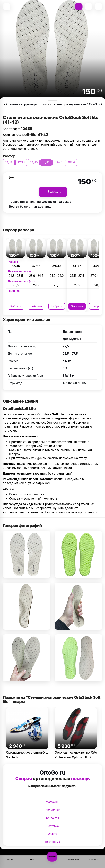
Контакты (52, 818)
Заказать (77, 306)
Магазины (52, 802)
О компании (53, 810)
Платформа (52, 842)
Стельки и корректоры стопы (27, 104)
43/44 (59, 162)
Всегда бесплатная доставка (30, 207)
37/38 (21, 162)
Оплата (52, 834)
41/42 (46, 162)
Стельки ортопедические (68, 104)
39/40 (34, 162)
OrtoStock (96, 104)
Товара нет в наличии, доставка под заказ (40, 202)
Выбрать (16, 306)
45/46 (71, 162)
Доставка (52, 826)
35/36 (9, 162)
